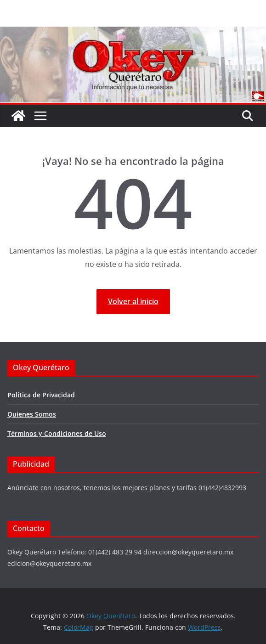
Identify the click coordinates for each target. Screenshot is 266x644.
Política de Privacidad (41, 395)
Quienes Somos (32, 414)
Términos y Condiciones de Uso (57, 433)
